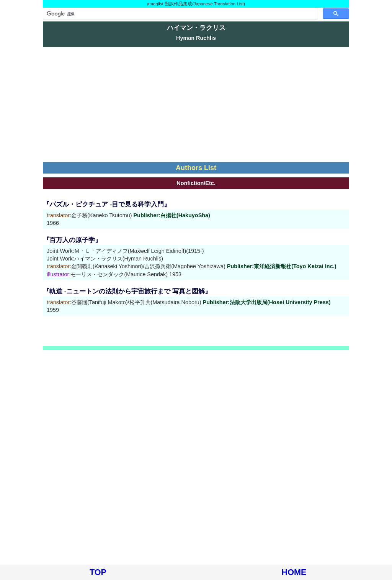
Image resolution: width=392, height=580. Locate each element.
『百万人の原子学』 (72, 240)
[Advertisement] (196, 105)
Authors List (196, 168)
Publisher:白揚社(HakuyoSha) (172, 215)
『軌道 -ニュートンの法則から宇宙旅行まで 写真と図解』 (127, 291)
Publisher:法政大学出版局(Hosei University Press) (267, 302)
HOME (294, 572)
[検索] (179, 14)
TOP (98, 572)
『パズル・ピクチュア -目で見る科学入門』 (107, 204)
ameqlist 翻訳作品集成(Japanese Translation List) (196, 4)
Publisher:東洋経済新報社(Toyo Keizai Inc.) (282, 266)
